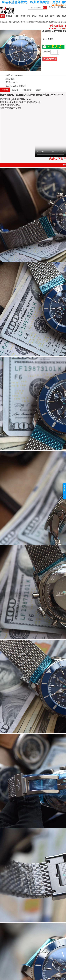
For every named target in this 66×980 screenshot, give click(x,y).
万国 (29, 16)
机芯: (8, 86)
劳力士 (34, 16)
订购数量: (46, 52)
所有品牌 (9, 16)
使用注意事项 (27, 90)
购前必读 (15, 90)
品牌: (8, 75)
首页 (3, 16)
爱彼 (47, 16)
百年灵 (23, 22)
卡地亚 (16, 16)
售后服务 (38, 90)
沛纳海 (41, 16)
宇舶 (58, 16)
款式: (8, 79)
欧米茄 (23, 16)
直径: (8, 82)
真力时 (52, 16)
